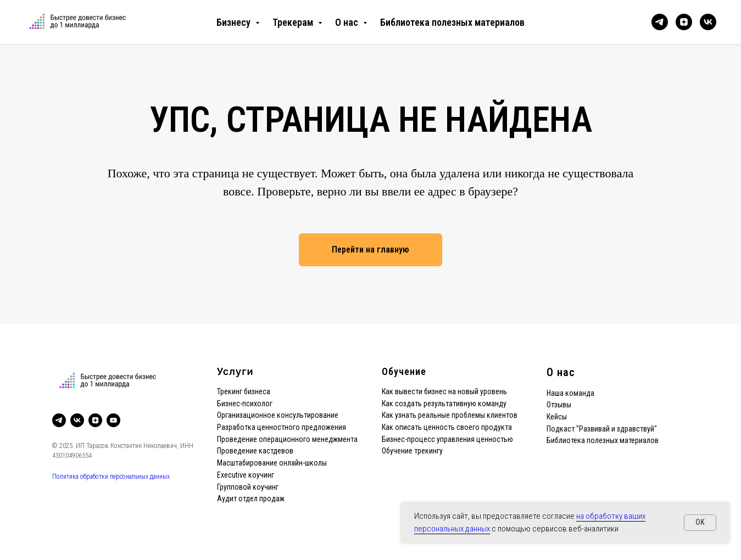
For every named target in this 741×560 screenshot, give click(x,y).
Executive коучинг (246, 475)
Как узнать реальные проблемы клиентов (450, 415)
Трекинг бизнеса (244, 391)
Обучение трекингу (412, 451)
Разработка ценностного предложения (282, 427)
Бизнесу (235, 22)
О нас (348, 22)
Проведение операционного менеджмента (287, 439)
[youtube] (113, 420)
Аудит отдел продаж (251, 499)
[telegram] (660, 22)
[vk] (708, 22)
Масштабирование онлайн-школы (272, 463)
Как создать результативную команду (444, 404)
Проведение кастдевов (255, 451)
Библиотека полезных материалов (452, 22)
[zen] (684, 22)
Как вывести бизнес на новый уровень (444, 391)
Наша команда (570, 393)
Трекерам (294, 22)
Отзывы (559, 405)
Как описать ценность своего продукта (447, 427)
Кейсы (557, 417)
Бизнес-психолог (245, 404)
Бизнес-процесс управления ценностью (447, 439)
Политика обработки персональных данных (111, 477)
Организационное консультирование (278, 415)
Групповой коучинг (248, 487)
